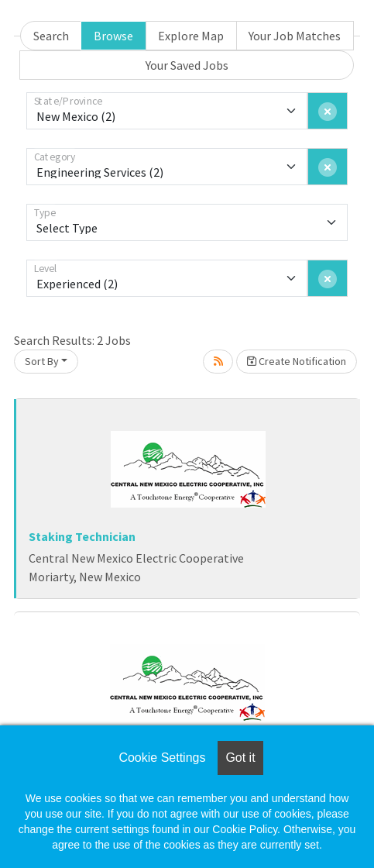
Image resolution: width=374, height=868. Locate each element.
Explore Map (191, 36)
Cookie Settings (162, 758)
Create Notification (297, 361)
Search (51, 36)
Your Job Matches (295, 36)
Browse (113, 36)
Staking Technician (82, 536)
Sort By (42, 361)
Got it (240, 758)
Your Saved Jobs (187, 65)
